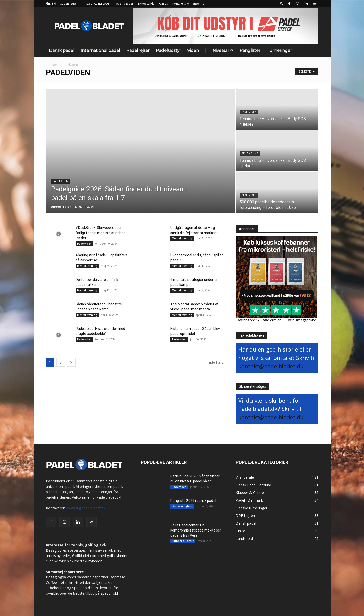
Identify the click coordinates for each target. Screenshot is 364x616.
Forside (51, 65)
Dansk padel (62, 50)
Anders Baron (61, 206)
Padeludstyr (168, 50)
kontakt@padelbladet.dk (271, 366)
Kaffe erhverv (271, 320)
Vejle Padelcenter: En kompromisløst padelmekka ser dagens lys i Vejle (196, 530)
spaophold (109, 593)
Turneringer (279, 50)
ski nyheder (92, 561)
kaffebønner (56, 588)
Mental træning (182, 238)
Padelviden (60, 181)
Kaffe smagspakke (301, 320)
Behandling (250, 154)
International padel (100, 50)
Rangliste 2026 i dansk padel (193, 501)
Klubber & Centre (183, 541)
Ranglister (250, 50)
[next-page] (71, 362)
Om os (163, 4)
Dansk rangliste (182, 506)
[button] (282, 3)
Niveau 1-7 (223, 50)
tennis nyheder (58, 556)
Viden (193, 50)
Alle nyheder (125, 4)
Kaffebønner (247, 320)
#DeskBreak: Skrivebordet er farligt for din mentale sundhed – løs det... (102, 233)
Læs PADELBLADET (99, 4)
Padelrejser (138, 50)
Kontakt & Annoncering (188, 4)
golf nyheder (117, 556)
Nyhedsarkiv (146, 4)
